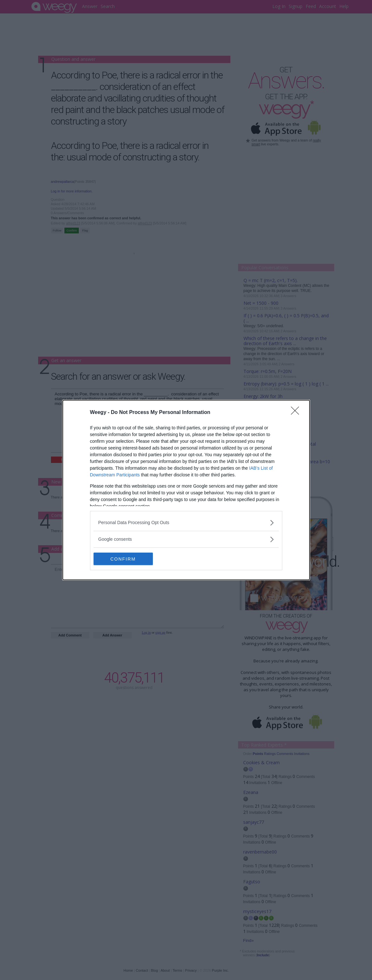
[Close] (297, 413)
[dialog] (186, 490)
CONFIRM (124, 559)
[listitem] (186, 523)
